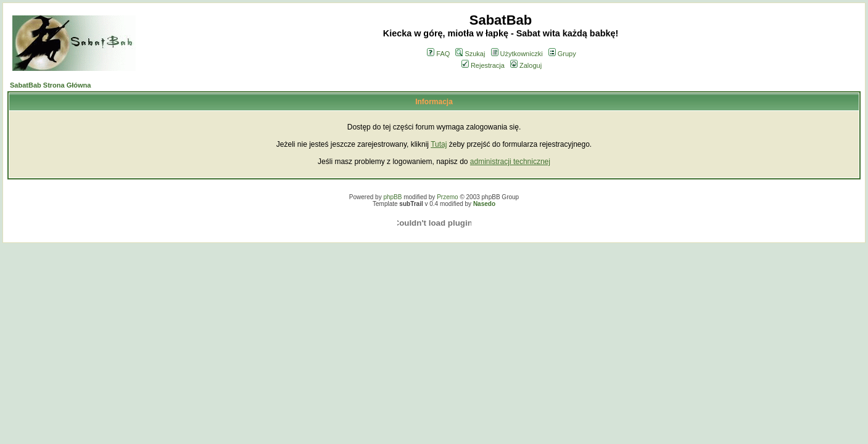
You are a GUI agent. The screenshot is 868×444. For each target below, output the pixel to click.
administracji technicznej (510, 162)
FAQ (438, 54)
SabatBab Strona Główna (50, 85)
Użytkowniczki (517, 54)
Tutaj (439, 144)
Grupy (562, 54)
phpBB (392, 197)
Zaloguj (526, 65)
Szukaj (470, 54)
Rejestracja (483, 65)
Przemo (447, 197)
